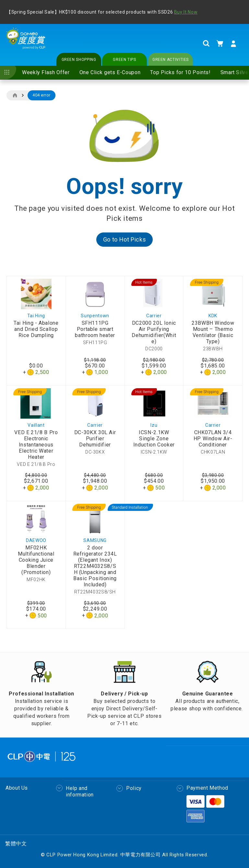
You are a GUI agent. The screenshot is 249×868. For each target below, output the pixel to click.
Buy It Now (186, 12)
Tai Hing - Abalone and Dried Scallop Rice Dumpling (36, 329)
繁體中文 (16, 844)
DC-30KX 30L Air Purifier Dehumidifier (95, 439)
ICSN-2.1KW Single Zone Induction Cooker (154, 439)
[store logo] (26, 43)
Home (15, 96)
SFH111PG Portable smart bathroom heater (95, 329)
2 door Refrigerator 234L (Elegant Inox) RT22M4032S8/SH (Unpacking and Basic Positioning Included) (95, 566)
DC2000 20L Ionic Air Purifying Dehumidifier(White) (154, 332)
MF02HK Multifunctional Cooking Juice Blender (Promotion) (36, 560)
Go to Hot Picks (125, 239)
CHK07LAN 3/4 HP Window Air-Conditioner (213, 439)
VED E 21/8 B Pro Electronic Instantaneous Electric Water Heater (36, 445)
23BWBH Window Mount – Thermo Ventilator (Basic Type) (213, 332)
